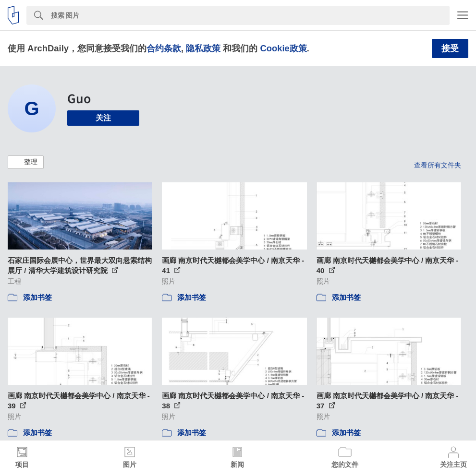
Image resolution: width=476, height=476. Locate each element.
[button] (26, 162)
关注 (103, 118)
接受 (450, 48)
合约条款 (164, 48)
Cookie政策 (283, 48)
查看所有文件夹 (438, 165)
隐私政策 (203, 48)
